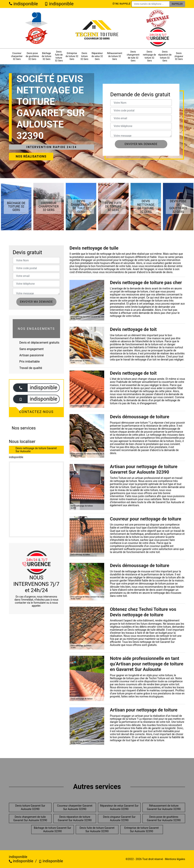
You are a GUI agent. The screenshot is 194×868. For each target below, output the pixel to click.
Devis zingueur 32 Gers (179, 56)
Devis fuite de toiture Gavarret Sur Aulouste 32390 (97, 830)
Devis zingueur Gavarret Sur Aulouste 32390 (119, 819)
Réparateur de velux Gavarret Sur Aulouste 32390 (119, 807)
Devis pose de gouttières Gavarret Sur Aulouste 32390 (164, 819)
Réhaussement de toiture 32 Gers (115, 56)
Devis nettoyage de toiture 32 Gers (149, 56)
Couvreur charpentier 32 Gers (17, 56)
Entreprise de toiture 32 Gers (72, 56)
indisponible (23, 4)
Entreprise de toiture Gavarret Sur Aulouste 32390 (142, 830)
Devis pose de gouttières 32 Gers (32, 56)
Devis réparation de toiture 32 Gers (165, 56)
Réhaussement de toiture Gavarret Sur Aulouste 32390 (164, 807)
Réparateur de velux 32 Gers (97, 56)
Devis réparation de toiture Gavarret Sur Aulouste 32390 (75, 819)
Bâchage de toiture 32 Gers (47, 56)
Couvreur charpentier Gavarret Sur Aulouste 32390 (75, 807)
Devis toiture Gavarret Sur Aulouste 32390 (30, 807)
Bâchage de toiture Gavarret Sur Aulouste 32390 (52, 830)
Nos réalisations (31, 156)
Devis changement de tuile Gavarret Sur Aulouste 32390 (30, 819)
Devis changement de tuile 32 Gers (133, 56)
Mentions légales (175, 859)
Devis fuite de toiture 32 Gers (59, 56)
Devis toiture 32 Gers (84, 56)
